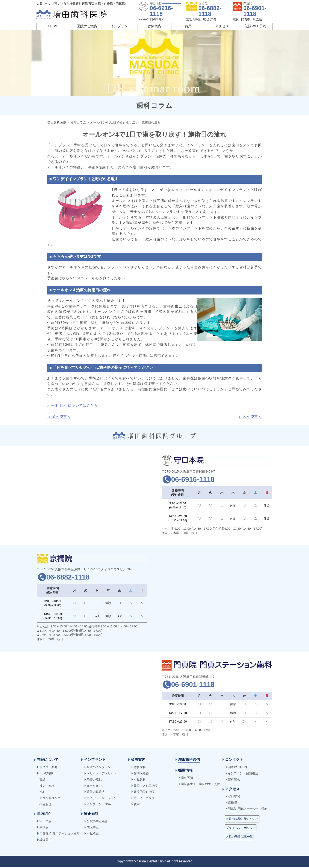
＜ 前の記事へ (59, 417)
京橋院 (44, 828)
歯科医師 (187, 779)
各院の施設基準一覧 (239, 837)
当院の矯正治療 (97, 822)
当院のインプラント (100, 768)
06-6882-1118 (210, 11)
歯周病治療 (141, 774)
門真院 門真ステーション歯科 (59, 834)
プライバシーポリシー (241, 829)
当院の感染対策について (242, 820)
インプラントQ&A (99, 805)
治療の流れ (94, 780)
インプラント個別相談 (243, 774)
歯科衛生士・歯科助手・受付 (200, 785)
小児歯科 (140, 780)
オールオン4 (95, 787)
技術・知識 (47, 787)
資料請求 (234, 780)
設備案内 (45, 841)
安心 (42, 793)
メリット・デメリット (102, 774)
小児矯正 (93, 834)
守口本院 (45, 822)
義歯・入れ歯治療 (146, 787)
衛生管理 (45, 805)
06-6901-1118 (255, 11)
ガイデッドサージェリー (103, 799)
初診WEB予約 (256, 26)
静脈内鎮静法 (96, 793)
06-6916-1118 (161, 11)
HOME (53, 26)
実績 (42, 780)
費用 (188, 26)
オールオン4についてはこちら (73, 405)
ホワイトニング (144, 799)
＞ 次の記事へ (250, 417)
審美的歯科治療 (144, 793)
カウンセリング (50, 799)
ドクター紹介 (48, 768)
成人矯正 (93, 828)
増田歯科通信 (189, 760)
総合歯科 (140, 768)
